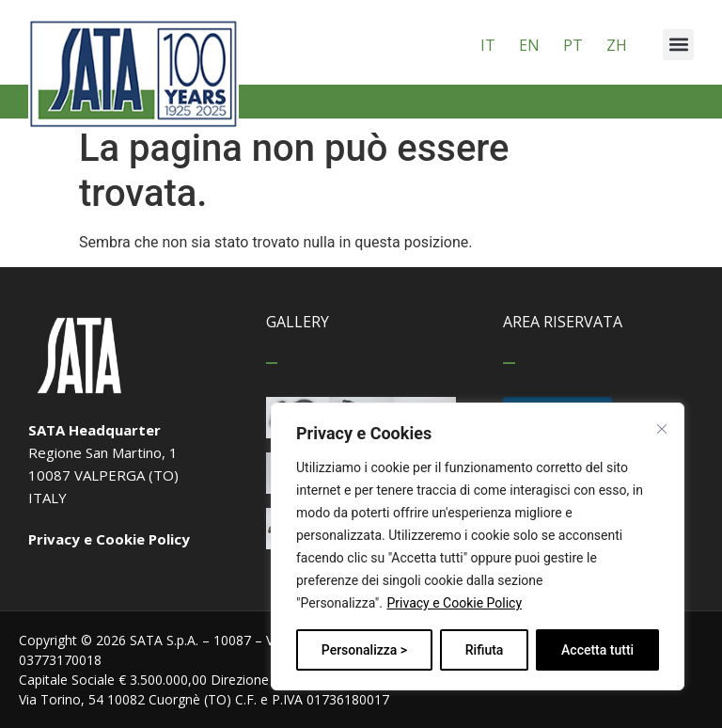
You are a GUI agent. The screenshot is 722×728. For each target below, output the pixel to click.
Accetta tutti (597, 650)
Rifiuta (485, 650)
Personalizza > (364, 650)
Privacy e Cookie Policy (454, 603)
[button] (678, 45)
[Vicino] (662, 429)
